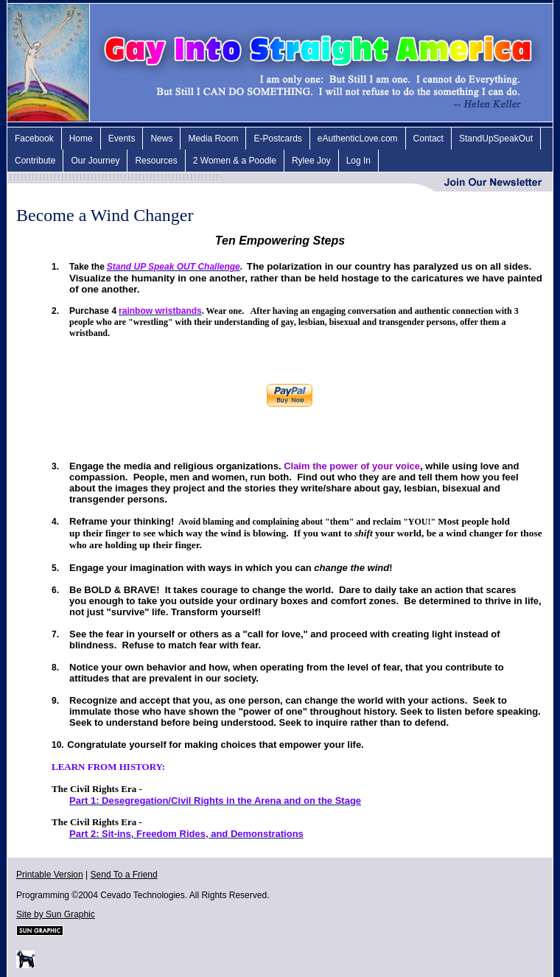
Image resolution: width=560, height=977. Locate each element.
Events (122, 139)
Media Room (213, 139)
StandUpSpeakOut (496, 139)
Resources (156, 161)
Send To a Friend (124, 875)
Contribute (35, 161)
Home (81, 139)
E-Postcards (277, 139)
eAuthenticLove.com (358, 139)
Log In (358, 161)
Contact (428, 139)
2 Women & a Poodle (235, 161)
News (161, 139)
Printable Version (50, 875)
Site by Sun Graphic (56, 914)
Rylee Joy (311, 161)
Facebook (34, 139)
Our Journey (95, 161)
